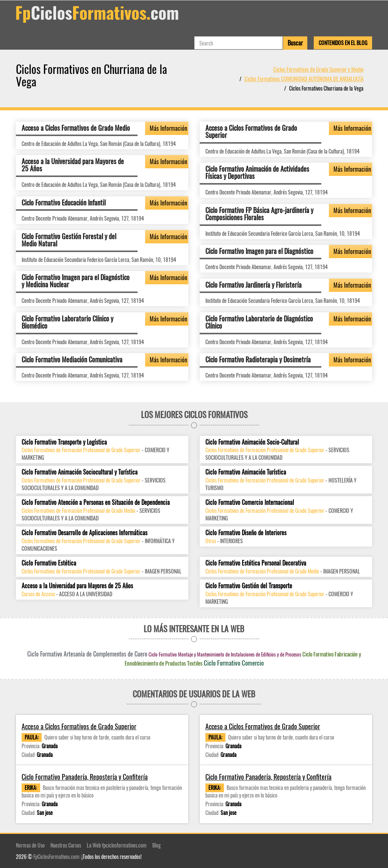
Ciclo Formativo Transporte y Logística (64, 442)
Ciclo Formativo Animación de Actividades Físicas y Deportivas (257, 172)
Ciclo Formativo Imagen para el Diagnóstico (259, 251)
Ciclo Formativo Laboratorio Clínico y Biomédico (67, 322)
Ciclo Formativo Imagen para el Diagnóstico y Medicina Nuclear (76, 281)
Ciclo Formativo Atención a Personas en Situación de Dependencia (96, 502)
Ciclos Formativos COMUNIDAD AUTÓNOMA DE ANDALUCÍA (304, 78)
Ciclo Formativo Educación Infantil (64, 202)
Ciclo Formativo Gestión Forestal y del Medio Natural (69, 240)
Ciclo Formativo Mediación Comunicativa (72, 359)
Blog (156, 845)
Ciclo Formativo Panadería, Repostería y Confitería (85, 777)
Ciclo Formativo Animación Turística (246, 472)
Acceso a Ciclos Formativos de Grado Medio (76, 128)
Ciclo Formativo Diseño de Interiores (246, 533)
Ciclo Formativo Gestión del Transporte (249, 586)
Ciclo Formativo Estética (49, 563)
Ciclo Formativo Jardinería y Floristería (253, 285)
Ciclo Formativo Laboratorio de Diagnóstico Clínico (259, 322)
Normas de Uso (30, 845)
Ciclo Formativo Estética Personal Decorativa (256, 563)
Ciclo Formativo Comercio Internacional (250, 502)
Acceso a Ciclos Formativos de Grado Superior (251, 132)
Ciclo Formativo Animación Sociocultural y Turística (80, 472)
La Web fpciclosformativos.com (117, 845)
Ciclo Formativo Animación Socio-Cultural (252, 442)
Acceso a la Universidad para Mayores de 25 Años (73, 165)
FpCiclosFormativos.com (56, 856)
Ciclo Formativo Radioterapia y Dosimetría (258, 359)
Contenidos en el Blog (343, 43)
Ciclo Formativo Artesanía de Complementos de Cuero (87, 654)
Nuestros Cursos (66, 845)
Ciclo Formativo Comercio (234, 663)
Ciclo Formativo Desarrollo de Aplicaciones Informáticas (84, 533)
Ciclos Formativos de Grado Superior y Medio (318, 69)
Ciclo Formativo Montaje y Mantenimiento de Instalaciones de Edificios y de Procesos (225, 654)
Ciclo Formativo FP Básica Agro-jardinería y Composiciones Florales (259, 214)
